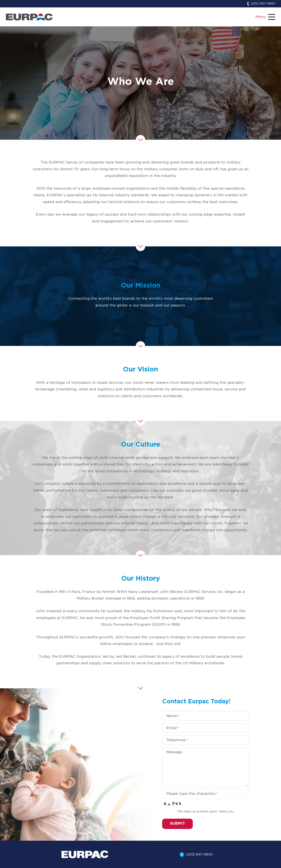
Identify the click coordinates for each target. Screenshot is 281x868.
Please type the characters (192, 794)
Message (174, 752)
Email (173, 728)
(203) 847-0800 (263, 4)
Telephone (177, 740)
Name (173, 716)
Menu (261, 17)
